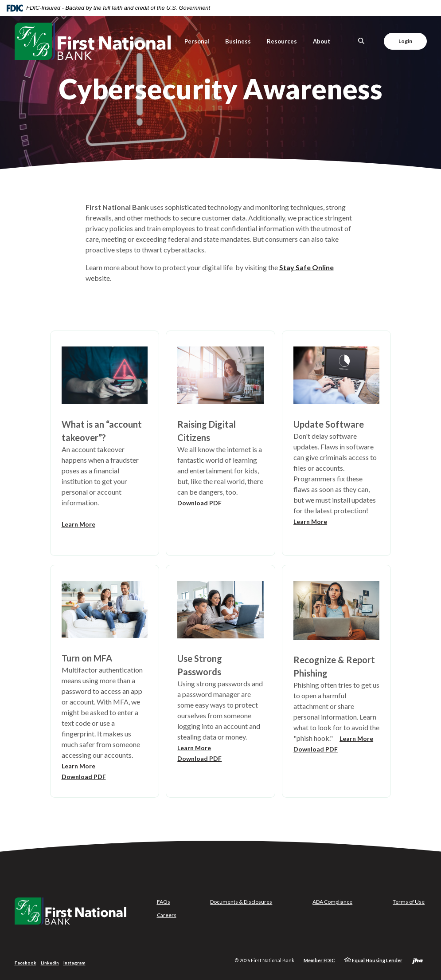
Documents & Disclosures (241, 902)
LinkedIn (50, 963)
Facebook (25, 963)
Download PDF (199, 503)
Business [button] (238, 41)
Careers (167, 915)
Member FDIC (319, 960)
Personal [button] (197, 41)
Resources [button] (282, 41)
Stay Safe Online (306, 267)
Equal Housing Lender (377, 960)
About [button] (322, 41)
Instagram (74, 963)
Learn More (78, 524)
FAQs (164, 902)
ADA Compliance (332, 902)
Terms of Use (409, 902)
